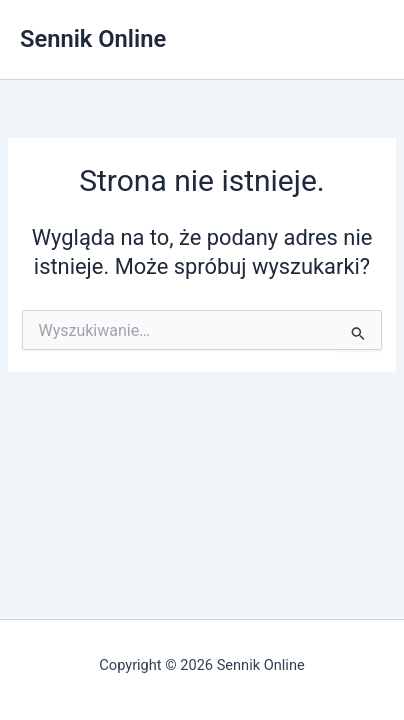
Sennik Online (93, 39)
